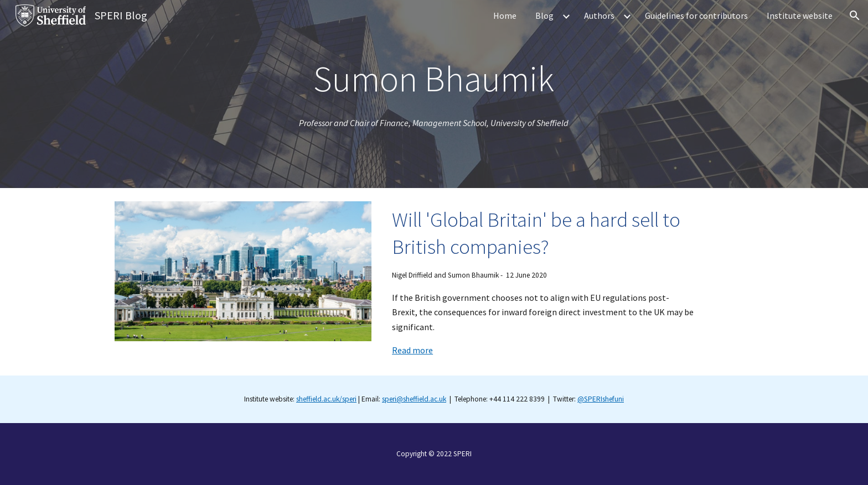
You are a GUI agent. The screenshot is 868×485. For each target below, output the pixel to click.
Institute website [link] (800, 15)
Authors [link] (599, 15)
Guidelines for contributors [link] (696, 15)
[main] (434, 79)
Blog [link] (544, 15)
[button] (855, 15)
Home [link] (505, 15)
